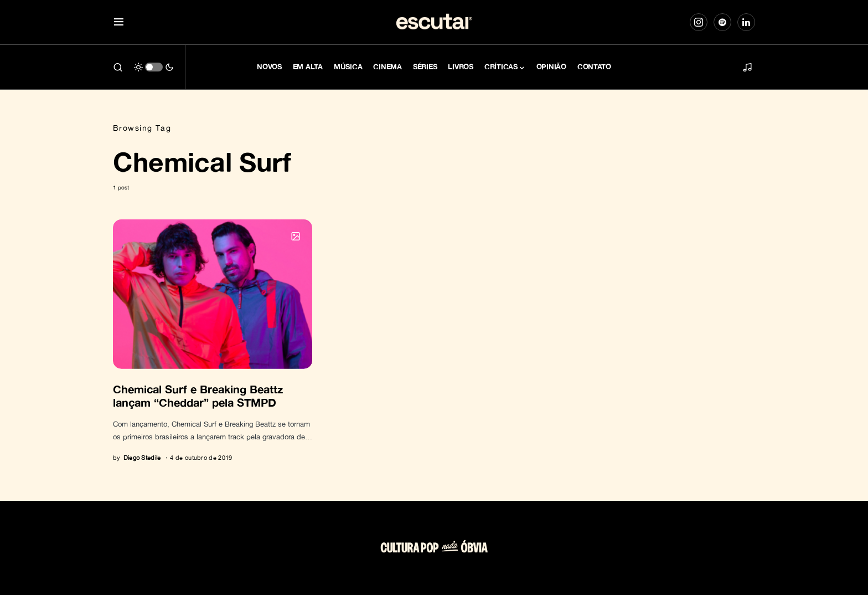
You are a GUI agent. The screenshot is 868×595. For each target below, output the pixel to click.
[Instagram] (699, 22)
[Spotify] (722, 22)
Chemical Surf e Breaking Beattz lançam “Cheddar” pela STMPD (198, 396)
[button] (119, 22)
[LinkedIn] (746, 22)
